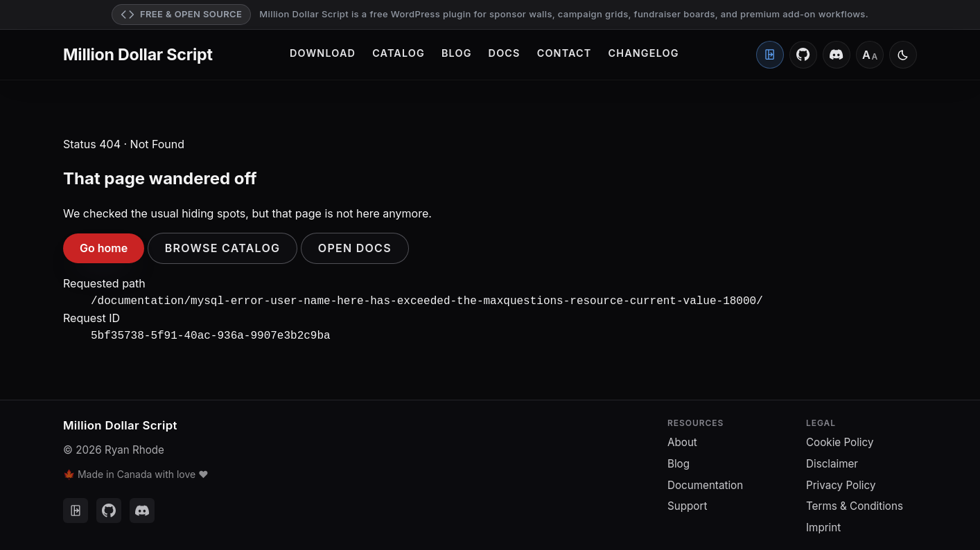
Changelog (644, 53)
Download (323, 53)
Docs (505, 53)
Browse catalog (223, 248)
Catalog (399, 53)
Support (687, 503)
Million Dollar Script (138, 55)
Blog (457, 53)
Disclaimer (832, 461)
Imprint (823, 525)
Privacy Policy (841, 482)
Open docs (355, 248)
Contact (565, 53)
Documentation (705, 482)
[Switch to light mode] (903, 55)
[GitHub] (803, 55)
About (682, 440)
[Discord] (837, 55)
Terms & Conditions (855, 503)
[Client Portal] (770, 55)
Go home (104, 248)
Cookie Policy (840, 440)
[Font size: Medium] (870, 55)
